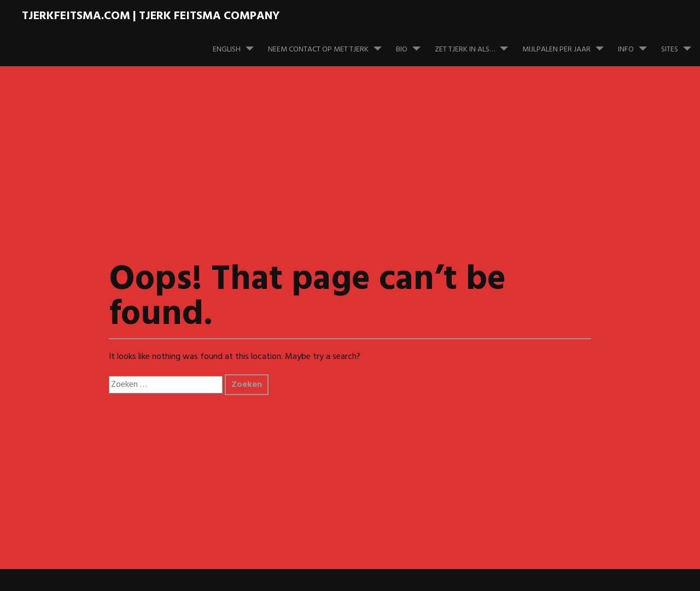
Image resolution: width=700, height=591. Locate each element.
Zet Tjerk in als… (476, 44)
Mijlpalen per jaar (567, 44)
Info (637, 44)
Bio (413, 44)
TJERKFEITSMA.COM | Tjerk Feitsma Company (151, 16)
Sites (681, 44)
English (238, 44)
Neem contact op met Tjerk (329, 44)
